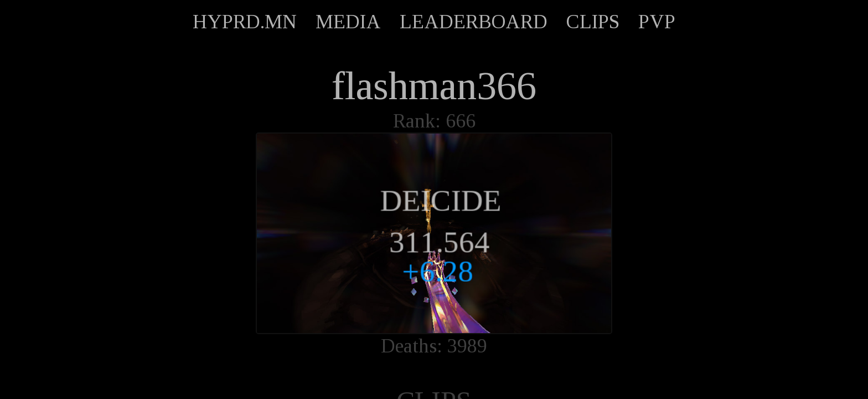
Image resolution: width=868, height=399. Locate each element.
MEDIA (348, 22)
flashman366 (434, 86)
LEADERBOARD (474, 22)
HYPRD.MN (245, 22)
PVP (657, 22)
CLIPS (593, 22)
